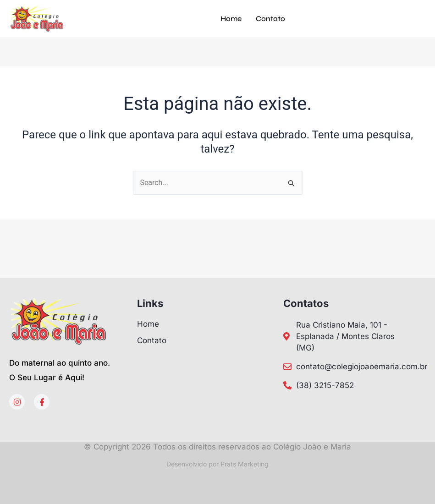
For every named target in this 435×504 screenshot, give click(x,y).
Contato (270, 19)
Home (231, 19)
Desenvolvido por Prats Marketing (217, 464)
